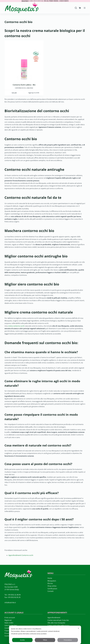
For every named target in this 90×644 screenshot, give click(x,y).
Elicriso (50, 583)
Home (50, 578)
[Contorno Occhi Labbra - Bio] (24, 60)
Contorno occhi (20, 88)
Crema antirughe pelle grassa (58, 625)
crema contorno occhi (16, 326)
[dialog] (45, 635)
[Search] (76, 8)
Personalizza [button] (68, 640)
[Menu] (85, 8)
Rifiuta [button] (45, 640)
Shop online (52, 586)
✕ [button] (78, 628)
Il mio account (10, 618)
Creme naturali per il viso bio (58, 620)
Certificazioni (52, 589)
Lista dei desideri (11, 625)
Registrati (8, 620)
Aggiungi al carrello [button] (34, 93)
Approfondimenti (54, 618)
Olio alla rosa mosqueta (56, 623)
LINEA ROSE (30, 88)
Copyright (8, 631)
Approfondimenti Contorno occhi (21, 555)
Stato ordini (9, 623)
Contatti (51, 591)
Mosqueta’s (52, 581)
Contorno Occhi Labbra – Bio (24, 85)
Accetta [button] (22, 640)
